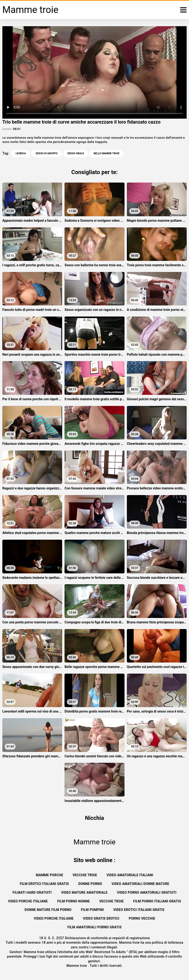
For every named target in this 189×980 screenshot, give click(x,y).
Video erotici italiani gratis (139, 910)
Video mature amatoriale (84, 892)
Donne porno (90, 884)
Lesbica (21, 153)
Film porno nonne (74, 901)
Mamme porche (49, 875)
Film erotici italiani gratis (44, 884)
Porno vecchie (142, 918)
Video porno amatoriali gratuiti (147, 892)
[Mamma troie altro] (183, 10)
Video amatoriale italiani (130, 875)
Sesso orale (76, 153)
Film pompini (92, 910)
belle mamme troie (107, 153)
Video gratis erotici (101, 918)
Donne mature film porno (48, 910)
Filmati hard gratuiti (32, 892)
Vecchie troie (85, 875)
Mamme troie (77, 966)
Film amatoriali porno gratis (94, 927)
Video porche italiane (28, 901)
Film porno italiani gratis (157, 901)
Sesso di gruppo (46, 153)
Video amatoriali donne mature (140, 884)
